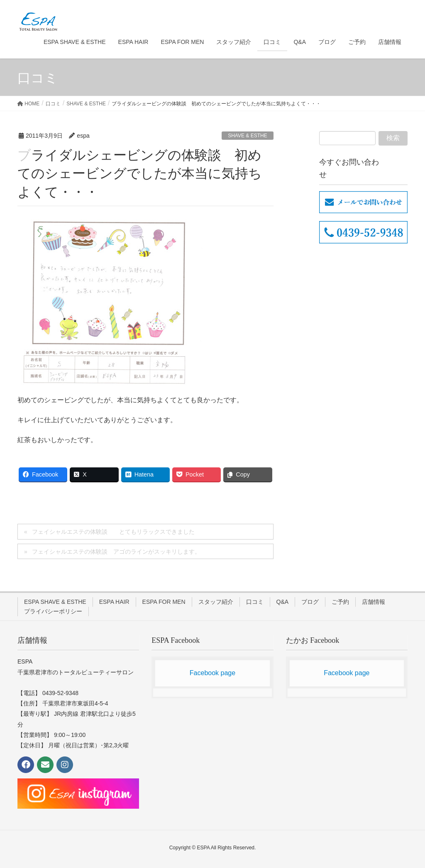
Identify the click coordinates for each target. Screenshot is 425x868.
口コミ (255, 602)
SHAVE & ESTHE (247, 136)
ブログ (310, 602)
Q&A (283, 602)
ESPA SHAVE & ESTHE (55, 602)
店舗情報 (374, 602)
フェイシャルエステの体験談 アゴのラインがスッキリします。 (116, 552)
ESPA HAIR (114, 602)
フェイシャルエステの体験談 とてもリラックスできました (113, 532)
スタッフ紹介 (216, 602)
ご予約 (340, 602)
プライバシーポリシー (53, 611)
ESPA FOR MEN (164, 602)
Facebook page (212, 673)
